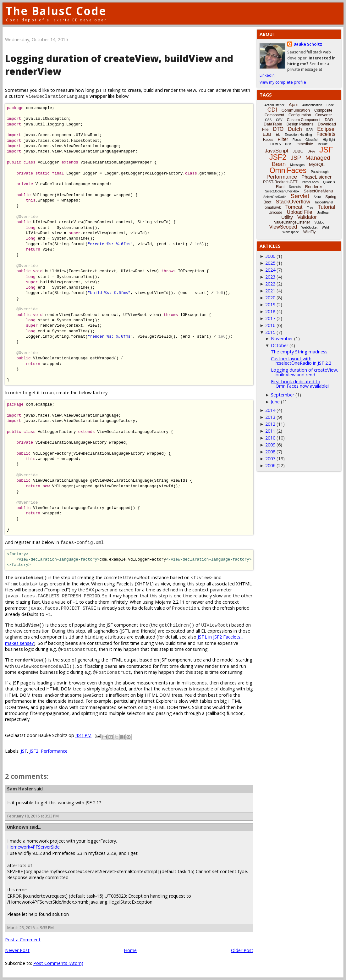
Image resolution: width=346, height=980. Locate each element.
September (283, 395)
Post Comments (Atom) (58, 963)
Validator (307, 217)
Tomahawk (272, 208)
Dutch (295, 129)
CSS (269, 120)
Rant (280, 187)
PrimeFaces (310, 182)
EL (278, 135)
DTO (278, 129)
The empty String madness (299, 352)
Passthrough (320, 172)
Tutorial (327, 207)
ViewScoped (283, 227)
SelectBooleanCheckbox (282, 191)
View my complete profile (283, 82)
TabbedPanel (324, 202)
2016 (270, 325)
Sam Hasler (20, 789)
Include (322, 144)
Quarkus (329, 182)
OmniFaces (288, 170)
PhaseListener (316, 177)
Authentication (312, 105)
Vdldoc (319, 222)
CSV (279, 120)
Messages (297, 165)
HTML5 (276, 144)
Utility (287, 217)
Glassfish (312, 140)
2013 (270, 417)
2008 (270, 452)
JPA (311, 151)
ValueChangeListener (292, 222)
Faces (268, 140)
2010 (270, 438)
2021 (270, 291)
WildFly (309, 232)
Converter (324, 115)
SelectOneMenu (318, 191)
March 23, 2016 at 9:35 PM (30, 928)
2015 (270, 332)
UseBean (323, 213)
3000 (270, 256)
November (282, 338)
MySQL (317, 164)
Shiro (317, 197)
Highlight (329, 140)
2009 (270, 445)
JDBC (298, 151)
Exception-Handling (298, 135)
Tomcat (294, 207)
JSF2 (34, 751)
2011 (270, 431)
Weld (325, 227)
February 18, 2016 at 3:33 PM (33, 816)
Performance (54, 751)
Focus (297, 140)
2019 (270, 305)
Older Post (242, 950)
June (275, 402)
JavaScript (277, 151)
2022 (270, 284)
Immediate (304, 144)
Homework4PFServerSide (33, 847)
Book (330, 105)
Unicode (275, 213)
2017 (270, 318)
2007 (270, 459)
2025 (270, 263)
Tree (310, 208)
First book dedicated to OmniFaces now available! (300, 384)
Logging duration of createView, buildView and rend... (305, 372)
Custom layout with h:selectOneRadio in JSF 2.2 (301, 361)
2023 (270, 277)
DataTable (273, 124)
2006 (270, 465)
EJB (267, 134)
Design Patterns (300, 124)
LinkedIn (267, 75)
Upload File (299, 212)
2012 (270, 424)
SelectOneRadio (275, 197)
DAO (329, 120)
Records (295, 187)
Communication (296, 110)
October (280, 345)
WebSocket (309, 227)
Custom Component (304, 120)
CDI (272, 110)
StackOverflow (293, 202)
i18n (288, 144)
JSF (24, 751)
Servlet (300, 196)
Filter (283, 139)
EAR (310, 130)
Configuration (300, 115)
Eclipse (326, 129)
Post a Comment (23, 940)
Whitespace (291, 232)
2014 (270, 410)
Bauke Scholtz (308, 44)
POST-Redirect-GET (280, 182)
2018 (270, 311)
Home (130, 950)
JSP (296, 158)
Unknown (18, 827)
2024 (270, 270)
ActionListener (274, 105)
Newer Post (17, 950)
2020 (270, 298)
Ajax (293, 105)
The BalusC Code (56, 11)
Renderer (314, 187)
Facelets (326, 134)
